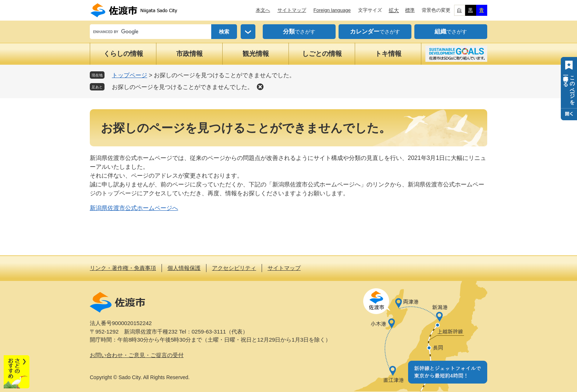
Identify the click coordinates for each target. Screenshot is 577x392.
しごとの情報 (322, 54)
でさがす (299, 32)
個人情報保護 (184, 268)
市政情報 (190, 54)
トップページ (130, 75)
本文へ (263, 10)
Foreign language (332, 10)
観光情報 (256, 54)
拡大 (394, 10)
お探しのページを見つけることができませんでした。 (183, 87)
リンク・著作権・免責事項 (123, 268)
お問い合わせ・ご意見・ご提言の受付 (137, 355)
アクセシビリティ (234, 268)
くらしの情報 (123, 54)
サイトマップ (292, 10)
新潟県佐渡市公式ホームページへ (134, 208)
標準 (410, 10)
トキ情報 (388, 54)
